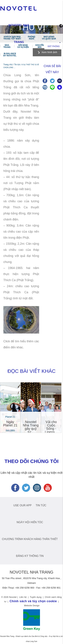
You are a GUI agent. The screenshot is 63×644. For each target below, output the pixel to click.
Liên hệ (23, 597)
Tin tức (41, 505)
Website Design (32, 606)
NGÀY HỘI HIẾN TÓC (30, 522)
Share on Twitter (52, 81)
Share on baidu (60, 87)
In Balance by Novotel (10, 55)
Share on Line (52, 87)
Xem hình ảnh (49, 52)
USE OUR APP (22, 505)
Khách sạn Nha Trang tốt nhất (12, 38)
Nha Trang (7, 46)
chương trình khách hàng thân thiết (30, 539)
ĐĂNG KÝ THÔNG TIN (30, 556)
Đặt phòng (54, 46)
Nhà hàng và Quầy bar (49, 38)
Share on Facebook (45, 81)
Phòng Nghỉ (32, 38)
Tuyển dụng (36, 597)
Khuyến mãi (40, 46)
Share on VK (45, 87)
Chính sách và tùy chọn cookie (33, 601)
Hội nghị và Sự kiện (23, 46)
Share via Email (60, 81)
